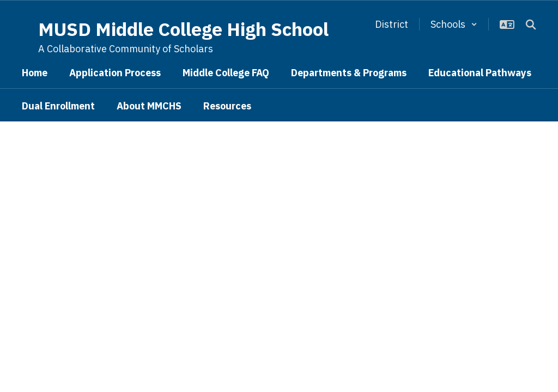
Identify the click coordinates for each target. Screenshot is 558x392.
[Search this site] (531, 24)
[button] (454, 24)
